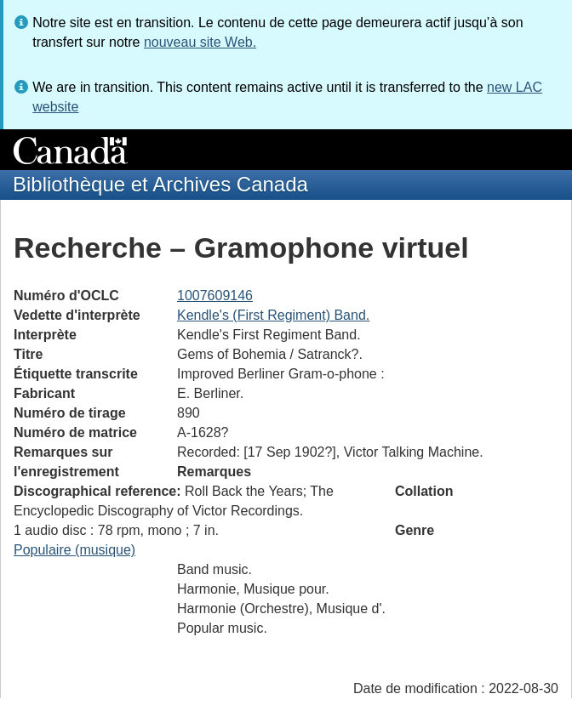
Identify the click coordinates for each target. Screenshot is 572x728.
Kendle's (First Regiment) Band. (273, 315)
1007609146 (215, 296)
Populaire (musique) (74, 550)
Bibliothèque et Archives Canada (160, 184)
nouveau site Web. (200, 42)
